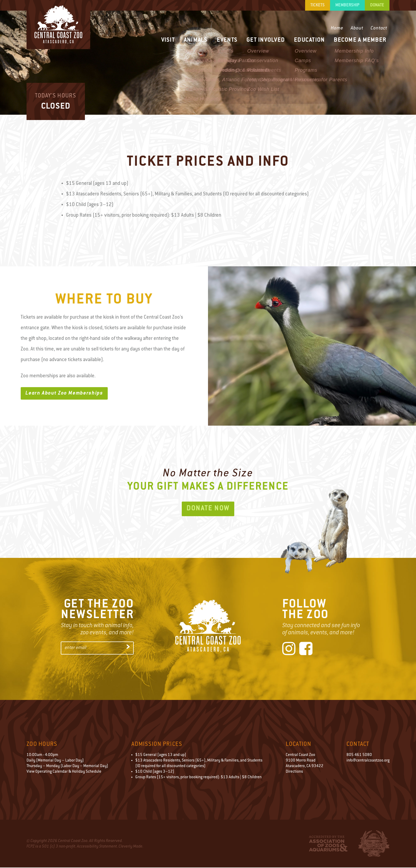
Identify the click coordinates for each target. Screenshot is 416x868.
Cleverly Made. (131, 847)
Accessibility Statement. (97, 847)
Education (309, 40)
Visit (168, 40)
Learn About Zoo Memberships (65, 394)
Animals (196, 40)
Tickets (318, 5)
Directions (294, 772)
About (357, 28)
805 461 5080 (359, 756)
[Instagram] (289, 650)
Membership (347, 5)
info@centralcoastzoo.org (368, 761)
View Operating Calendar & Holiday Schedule (64, 772)
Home (337, 28)
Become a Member (360, 40)
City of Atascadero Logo (374, 844)
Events (227, 40)
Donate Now (208, 509)
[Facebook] (306, 650)
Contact (379, 28)
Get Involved (266, 40)
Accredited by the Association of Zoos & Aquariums (328, 844)
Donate (377, 5)
